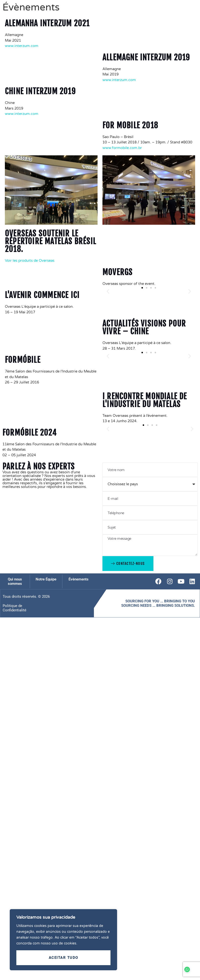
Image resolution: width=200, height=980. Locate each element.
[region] (63, 940)
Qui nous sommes (15, 581)
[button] (108, 291)
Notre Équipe (46, 579)
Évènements (79, 579)
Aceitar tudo (64, 958)
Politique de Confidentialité (15, 608)
